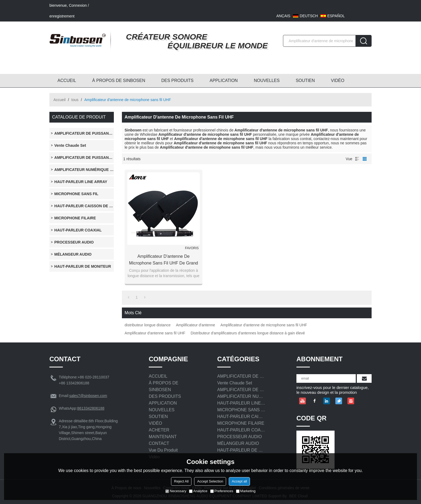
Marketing (246, 491)
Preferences (222, 491)
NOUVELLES (267, 81)
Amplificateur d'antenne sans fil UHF (155, 333)
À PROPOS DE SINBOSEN (119, 81)
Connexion (78, 5)
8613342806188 (91, 408)
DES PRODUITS (177, 81)
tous (75, 100)
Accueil (59, 100)
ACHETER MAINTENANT (163, 433)
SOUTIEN (305, 81)
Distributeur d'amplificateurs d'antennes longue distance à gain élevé (248, 333)
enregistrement (62, 16)
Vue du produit (163, 450)
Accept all (239, 481)
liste (357, 159)
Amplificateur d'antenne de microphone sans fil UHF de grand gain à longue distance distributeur (164, 260)
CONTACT (159, 443)
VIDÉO (338, 81)
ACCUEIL (67, 81)
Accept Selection (210, 481)
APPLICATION (224, 81)
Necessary (176, 491)
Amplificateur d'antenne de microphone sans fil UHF (264, 325)
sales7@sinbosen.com (88, 396)
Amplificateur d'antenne (195, 325)
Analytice (198, 491)
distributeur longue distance (148, 325)
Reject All (181, 481)
